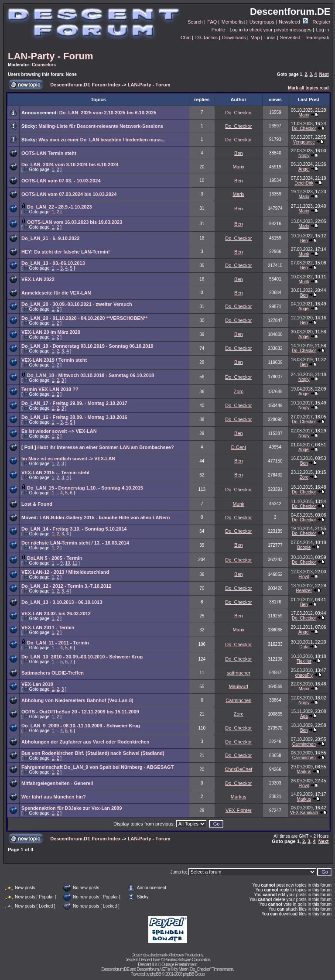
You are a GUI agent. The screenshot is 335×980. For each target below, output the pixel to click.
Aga (304, 716)
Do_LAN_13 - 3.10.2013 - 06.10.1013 (62, 602)
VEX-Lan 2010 (37, 684)
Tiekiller (304, 661)
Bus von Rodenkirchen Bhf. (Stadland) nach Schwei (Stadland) (93, 753)
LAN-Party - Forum (51, 56)
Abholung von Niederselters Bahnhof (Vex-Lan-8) (77, 700)
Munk (304, 254)
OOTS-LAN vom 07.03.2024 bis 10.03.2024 (69, 194)
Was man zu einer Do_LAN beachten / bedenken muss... (102, 140)
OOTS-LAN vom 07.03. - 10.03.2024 (61, 181)
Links (270, 38)
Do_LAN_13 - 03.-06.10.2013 (53, 263)
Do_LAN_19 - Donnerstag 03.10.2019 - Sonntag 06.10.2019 (87, 346)
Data (304, 647)
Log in (322, 30)
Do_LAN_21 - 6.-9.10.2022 (50, 238)
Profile (218, 30)
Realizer (304, 591)
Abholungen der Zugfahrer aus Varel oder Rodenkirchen (85, 742)
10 (67, 563)
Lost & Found (37, 504)
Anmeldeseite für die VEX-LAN (56, 293)
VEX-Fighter (239, 810)
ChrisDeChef (238, 769)
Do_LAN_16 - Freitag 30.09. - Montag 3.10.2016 (74, 417)
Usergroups (262, 22)
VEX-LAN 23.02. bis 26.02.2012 (56, 613)
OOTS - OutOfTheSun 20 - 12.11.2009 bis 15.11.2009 (80, 712)
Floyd (304, 577)
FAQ (212, 22)
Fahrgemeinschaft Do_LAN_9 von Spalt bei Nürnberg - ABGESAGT (97, 767)
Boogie (304, 547)
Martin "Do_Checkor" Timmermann (206, 969)
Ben (239, 153)
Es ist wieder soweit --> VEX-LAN (59, 431)
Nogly (304, 156)
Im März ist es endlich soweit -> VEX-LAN (68, 459)
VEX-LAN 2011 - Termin (48, 627)
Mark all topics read (308, 88)
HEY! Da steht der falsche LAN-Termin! (66, 252)
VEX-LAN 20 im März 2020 (51, 332)
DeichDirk (304, 183)
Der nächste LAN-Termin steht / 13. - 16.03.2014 (75, 543)
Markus (304, 772)
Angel (304, 169)
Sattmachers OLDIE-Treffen (53, 673)
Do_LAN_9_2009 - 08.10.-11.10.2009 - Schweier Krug (81, 726)
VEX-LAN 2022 (38, 279)
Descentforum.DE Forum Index (85, 85)
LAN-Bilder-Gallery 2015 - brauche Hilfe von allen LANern (105, 517)
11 (75, 563)
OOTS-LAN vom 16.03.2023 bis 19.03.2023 (75, 222)
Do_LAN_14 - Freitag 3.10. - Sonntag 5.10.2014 (74, 529)
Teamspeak (317, 38)
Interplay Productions (187, 955)
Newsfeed (293, 22)
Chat (186, 38)
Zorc (239, 391)
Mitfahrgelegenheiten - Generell (57, 783)
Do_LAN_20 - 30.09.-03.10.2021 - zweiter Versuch (77, 304)
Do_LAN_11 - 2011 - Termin (58, 643)
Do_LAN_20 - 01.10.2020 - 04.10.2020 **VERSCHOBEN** (84, 318)
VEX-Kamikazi (304, 813)
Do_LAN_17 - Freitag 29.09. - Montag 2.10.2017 (74, 403)
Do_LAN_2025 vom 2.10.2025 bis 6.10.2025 (108, 113)
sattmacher (239, 673)
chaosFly (304, 675)
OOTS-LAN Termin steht (49, 153)
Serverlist (290, 38)
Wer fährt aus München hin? (54, 797)
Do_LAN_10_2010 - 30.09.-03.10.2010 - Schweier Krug (82, 657)
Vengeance (304, 142)
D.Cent (239, 447)
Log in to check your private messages (270, 30)
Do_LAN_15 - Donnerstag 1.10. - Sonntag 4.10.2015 (85, 488)
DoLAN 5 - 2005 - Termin (55, 558)
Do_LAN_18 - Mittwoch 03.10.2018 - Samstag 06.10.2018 (91, 375)
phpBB (156, 974)
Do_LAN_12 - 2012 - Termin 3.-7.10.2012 (66, 586)
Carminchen (238, 700)
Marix (304, 115)
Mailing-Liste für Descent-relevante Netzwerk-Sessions (101, 126)
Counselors (44, 65)
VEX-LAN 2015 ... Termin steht (55, 473)
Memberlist (233, 22)
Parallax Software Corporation (187, 960)
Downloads (234, 38)
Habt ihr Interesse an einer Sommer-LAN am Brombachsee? (106, 447)
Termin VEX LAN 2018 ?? (50, 389)
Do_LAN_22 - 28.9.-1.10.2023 (60, 207)
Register (322, 22)
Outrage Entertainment (179, 965)
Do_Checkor (238, 113)
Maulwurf (239, 686)
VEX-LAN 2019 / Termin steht (54, 360)
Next (324, 74)
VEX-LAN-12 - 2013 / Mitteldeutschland (65, 572)
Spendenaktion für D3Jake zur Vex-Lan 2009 (72, 808)
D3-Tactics (207, 38)
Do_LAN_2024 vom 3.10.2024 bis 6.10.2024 (70, 164)
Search (195, 22)
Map (255, 38)
